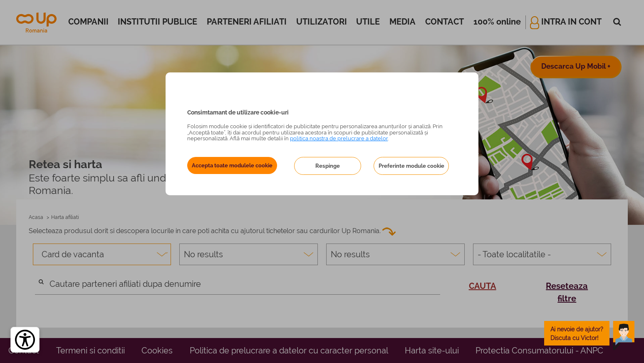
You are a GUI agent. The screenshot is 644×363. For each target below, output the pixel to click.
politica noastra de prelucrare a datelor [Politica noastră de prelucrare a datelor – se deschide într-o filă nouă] (339, 138)
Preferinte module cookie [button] (411, 166)
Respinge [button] (328, 166)
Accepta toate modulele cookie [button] (232, 165)
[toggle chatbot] (590, 333)
